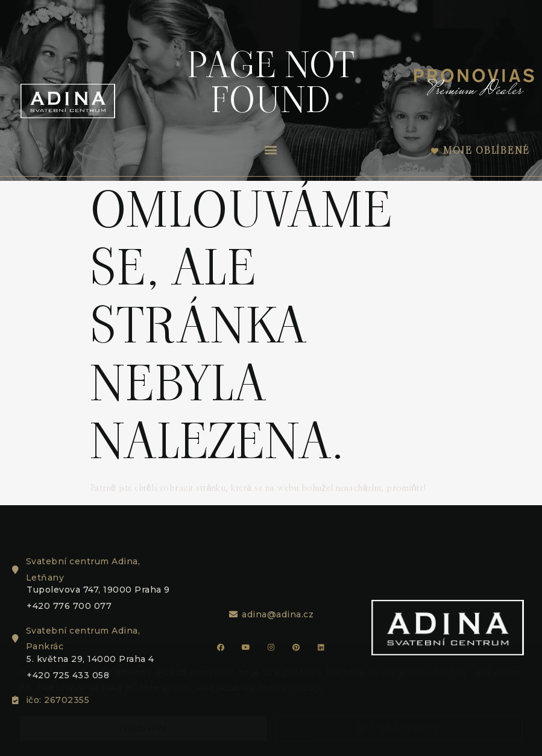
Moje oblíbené (487, 150)
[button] (271, 150)
